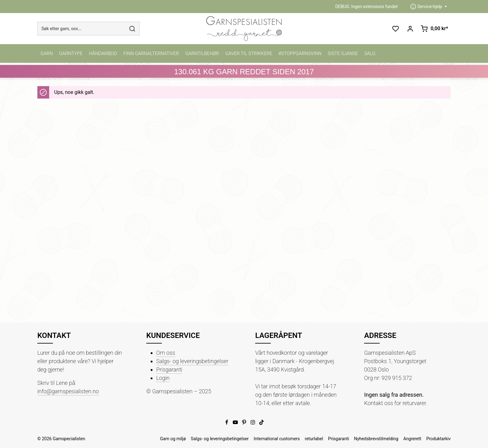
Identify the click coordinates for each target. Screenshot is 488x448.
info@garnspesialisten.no (68, 391)
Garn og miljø (173, 439)
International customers (277, 439)
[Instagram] (253, 423)
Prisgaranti (169, 369)
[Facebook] (227, 423)
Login (163, 378)
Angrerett (412, 439)
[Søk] (132, 29)
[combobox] (81, 29)
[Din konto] (410, 29)
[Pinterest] (245, 423)
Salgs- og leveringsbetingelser (192, 361)
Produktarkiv (439, 439)
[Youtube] (236, 423)
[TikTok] (262, 423)
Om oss (166, 353)
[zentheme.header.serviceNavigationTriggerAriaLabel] (429, 7)
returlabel (314, 439)
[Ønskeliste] (395, 29)
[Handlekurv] (434, 29)
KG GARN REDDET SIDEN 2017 (244, 72)
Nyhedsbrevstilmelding (376, 439)
